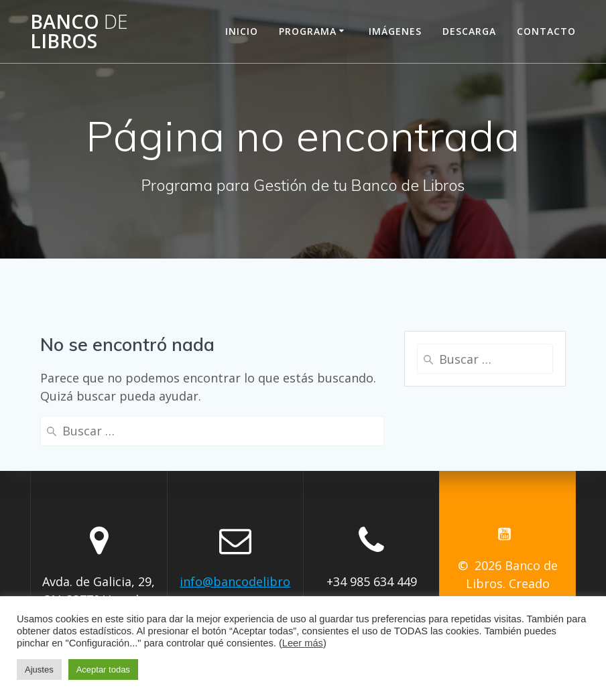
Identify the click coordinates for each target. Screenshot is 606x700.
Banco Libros (79, 31)
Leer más (303, 643)
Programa (308, 31)
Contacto (546, 31)
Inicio (242, 31)
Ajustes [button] (39, 670)
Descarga (469, 31)
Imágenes (395, 31)
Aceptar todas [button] (103, 670)
